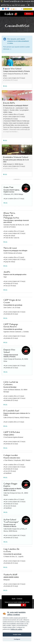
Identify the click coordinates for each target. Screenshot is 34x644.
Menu (29, 14)
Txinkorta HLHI (10, 575)
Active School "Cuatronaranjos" (11, 521)
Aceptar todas (17, 634)
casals (23, 5)
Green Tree (8, 187)
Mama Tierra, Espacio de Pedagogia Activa (11, 216)
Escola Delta (9, 103)
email (11, 605)
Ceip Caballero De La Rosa (11, 550)
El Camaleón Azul (11, 411)
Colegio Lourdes (11, 455)
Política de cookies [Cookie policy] (16, 629)
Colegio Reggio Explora (10, 485)
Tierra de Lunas (10, 248)
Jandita (7, 272)
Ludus (9, 14)
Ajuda (14, 599)
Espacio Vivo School (12, 69)
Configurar (17, 639)
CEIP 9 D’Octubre (12, 432)
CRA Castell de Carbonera (11, 383)
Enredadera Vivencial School (16, 157)
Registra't (28, 9)
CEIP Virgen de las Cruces (12, 301)
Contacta (19, 599)
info (5, 86)
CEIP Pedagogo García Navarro (11, 326)
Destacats (17, 179)
